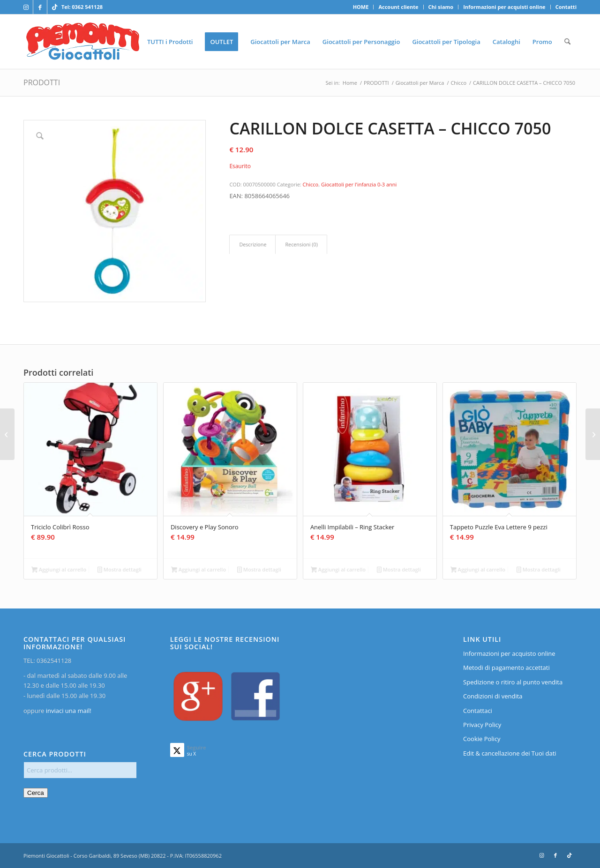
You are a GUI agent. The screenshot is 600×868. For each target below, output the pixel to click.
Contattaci (478, 711)
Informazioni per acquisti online (504, 7)
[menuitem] (361, 7)
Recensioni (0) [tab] (301, 244)
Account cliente (398, 7)
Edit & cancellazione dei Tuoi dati (510, 753)
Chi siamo (441, 7)
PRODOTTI (42, 82)
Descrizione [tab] (253, 244)
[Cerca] (567, 42)
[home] (83, 42)
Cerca (36, 793)
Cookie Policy (482, 739)
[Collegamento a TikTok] (54, 7)
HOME (361, 7)
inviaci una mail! (67, 711)
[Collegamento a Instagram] (26, 7)
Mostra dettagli (120, 570)
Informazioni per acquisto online (509, 653)
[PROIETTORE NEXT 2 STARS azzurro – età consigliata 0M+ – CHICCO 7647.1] (7, 434)
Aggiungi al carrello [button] (59, 570)
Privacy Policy (482, 725)
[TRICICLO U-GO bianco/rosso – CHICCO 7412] (593, 434)
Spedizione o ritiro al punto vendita (513, 682)
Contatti (566, 7)
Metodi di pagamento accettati (506, 668)
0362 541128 (87, 7)
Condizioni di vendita (493, 696)
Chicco (311, 184)
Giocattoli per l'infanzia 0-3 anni (359, 184)
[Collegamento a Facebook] (40, 7)
